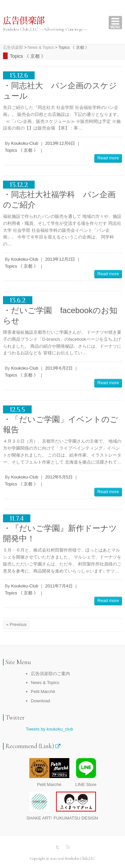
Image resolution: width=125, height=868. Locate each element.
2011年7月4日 (59, 586)
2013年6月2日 (59, 368)
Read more (108, 158)
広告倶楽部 (24, 21)
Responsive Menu (115, 23)
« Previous (16, 624)
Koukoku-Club (25, 143)
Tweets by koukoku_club (50, 729)
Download (41, 701)
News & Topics (45, 683)
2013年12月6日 (60, 143)
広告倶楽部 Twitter (58, 847)
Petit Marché (43, 692)
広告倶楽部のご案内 (50, 674)
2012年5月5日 (59, 477)
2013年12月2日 (60, 259)
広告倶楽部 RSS (68, 847)
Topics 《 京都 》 (21, 150)
